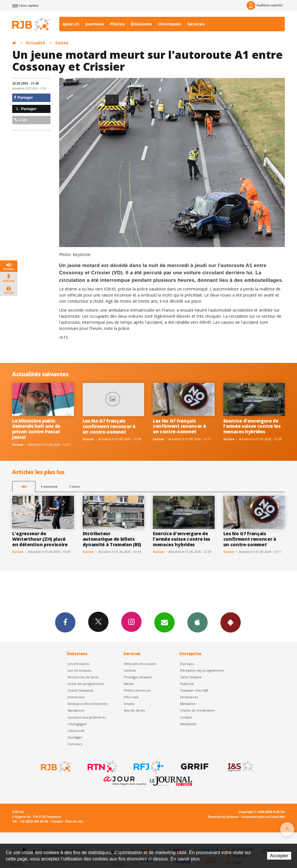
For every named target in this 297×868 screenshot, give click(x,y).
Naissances (76, 710)
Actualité (36, 43)
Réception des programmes (202, 670)
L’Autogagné (77, 724)
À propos (187, 664)
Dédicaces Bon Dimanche (87, 704)
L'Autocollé (76, 731)
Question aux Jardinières (87, 717)
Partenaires (189, 697)
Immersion (76, 697)
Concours (75, 744)
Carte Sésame (191, 677)
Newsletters (164, 622)
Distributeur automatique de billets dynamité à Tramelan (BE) (112, 539)
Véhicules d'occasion (140, 664)
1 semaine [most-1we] (49, 486)
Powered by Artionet (223, 817)
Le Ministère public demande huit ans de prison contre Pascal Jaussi (36, 429)
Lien (20, 120)
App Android (231, 622)
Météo (129, 684)
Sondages (75, 737)
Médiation (188, 704)
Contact (186, 717)
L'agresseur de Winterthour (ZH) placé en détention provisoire (40, 539)
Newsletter (189, 724)
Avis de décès (134, 710)
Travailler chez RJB (194, 690)
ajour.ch (71, 24)
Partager (23, 97)
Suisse (62, 43)
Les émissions (78, 664)
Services (196, 24)
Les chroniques (79, 670)
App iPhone (198, 622)
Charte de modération (198, 710)
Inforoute (131, 697)
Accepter (279, 856)
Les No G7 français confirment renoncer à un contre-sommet (109, 426)
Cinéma (130, 670)
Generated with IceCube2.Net (263, 817)
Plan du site (74, 821)
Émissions (141, 24)
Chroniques (170, 24)
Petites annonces (137, 690)
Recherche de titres (83, 677)
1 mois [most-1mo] (74, 486)
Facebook (65, 622)
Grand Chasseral (80, 690)
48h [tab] (24, 486)
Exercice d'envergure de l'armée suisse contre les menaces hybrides (252, 426)
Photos (117, 24)
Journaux (95, 24)
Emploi (129, 704)
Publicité (187, 684)
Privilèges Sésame (138, 677)
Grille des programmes (86, 684)
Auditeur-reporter (265, 6)
